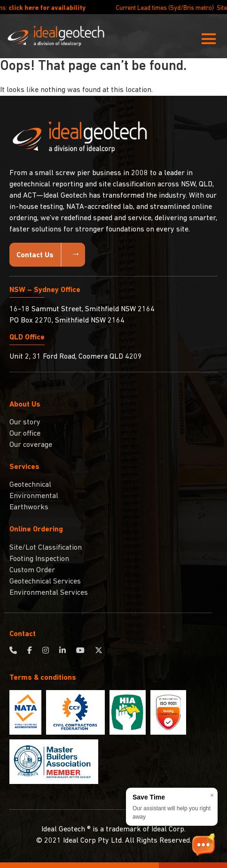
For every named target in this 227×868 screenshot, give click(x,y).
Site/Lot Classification (46, 548)
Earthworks (29, 507)
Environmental (34, 496)
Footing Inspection (39, 559)
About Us (25, 405)
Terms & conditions (43, 678)
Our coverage (31, 445)
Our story (25, 422)
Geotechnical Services (45, 582)
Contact (23, 634)
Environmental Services (49, 593)
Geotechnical (30, 485)
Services (24, 467)
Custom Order (32, 570)
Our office (25, 434)
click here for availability (58, 8)
